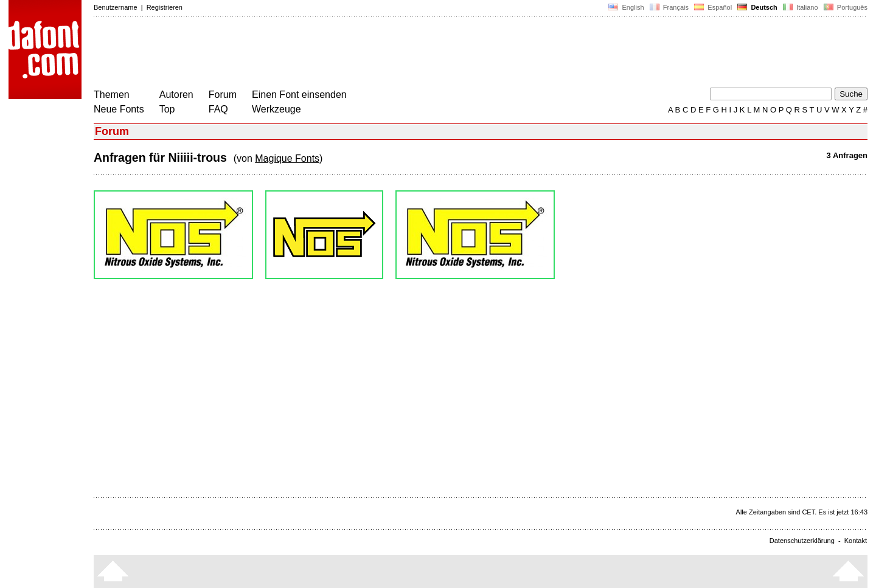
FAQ (218, 109)
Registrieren (165, 7)
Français (669, 7)
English (626, 7)
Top (167, 109)
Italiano (801, 7)
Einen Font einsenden (299, 95)
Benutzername (116, 7)
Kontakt (856, 541)
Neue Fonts (119, 109)
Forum (223, 95)
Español (713, 7)
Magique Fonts (287, 158)
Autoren (176, 95)
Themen (112, 95)
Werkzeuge (276, 109)
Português (845, 7)
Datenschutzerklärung (802, 541)
